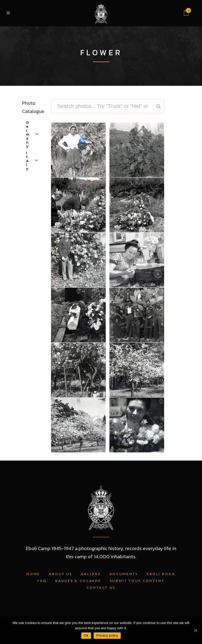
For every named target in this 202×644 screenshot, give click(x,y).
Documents (124, 574)
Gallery (91, 574)
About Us (61, 574)
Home (33, 574)
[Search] (159, 106)
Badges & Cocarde (78, 581)
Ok (86, 635)
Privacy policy (107, 635)
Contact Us (101, 588)
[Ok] (195, 630)
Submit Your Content (137, 581)
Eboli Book (161, 574)
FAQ (42, 581)
